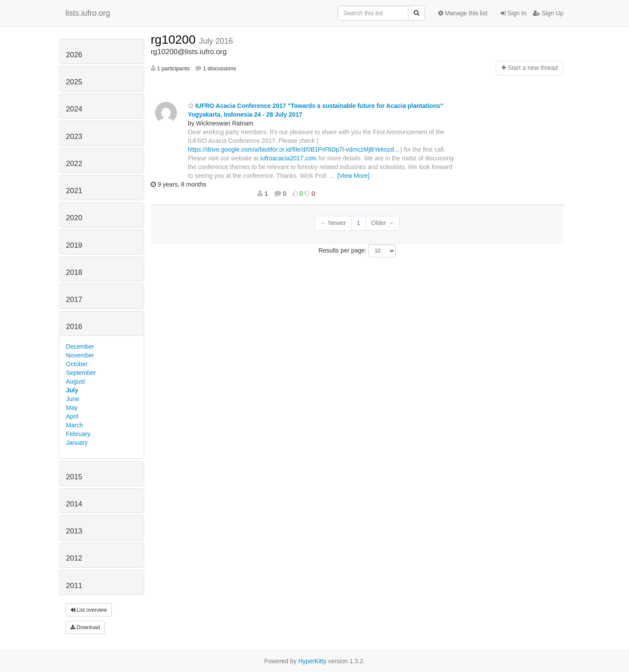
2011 (74, 586)
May (72, 408)
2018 (74, 272)
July (72, 390)
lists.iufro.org (88, 13)
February (78, 434)
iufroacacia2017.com (289, 158)
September (81, 373)
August (76, 381)
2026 (74, 55)
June (73, 399)
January (77, 443)
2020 (74, 218)
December (80, 346)
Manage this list (463, 13)
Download (85, 627)
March (74, 425)
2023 (74, 137)
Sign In (513, 13)
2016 (74, 327)
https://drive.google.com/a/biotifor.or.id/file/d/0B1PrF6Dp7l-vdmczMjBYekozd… (294, 149)
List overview (89, 610)
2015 (74, 477)
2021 (74, 191)
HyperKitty (313, 661)
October (77, 364)
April (72, 416)
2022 (74, 164)
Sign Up (548, 13)
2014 (74, 504)
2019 (74, 245)
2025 (74, 82)
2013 (74, 531)
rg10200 (175, 40)
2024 (74, 109)
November (80, 355)
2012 (74, 558)
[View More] (353, 176)
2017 (74, 300)
